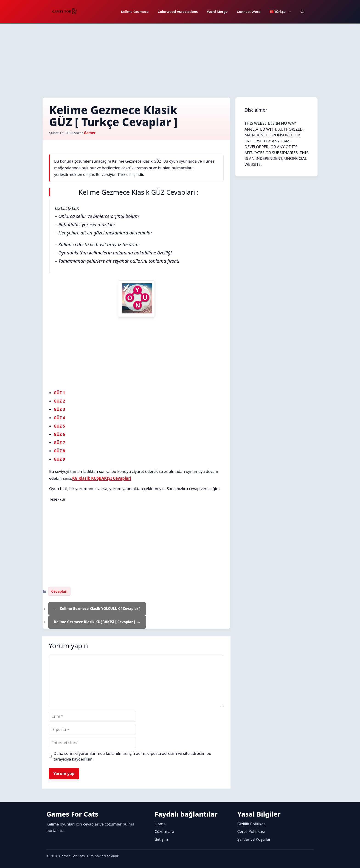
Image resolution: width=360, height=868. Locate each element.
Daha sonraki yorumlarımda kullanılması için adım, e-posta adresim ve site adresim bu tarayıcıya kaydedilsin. (133, 756)
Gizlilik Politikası (252, 824)
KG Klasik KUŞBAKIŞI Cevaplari (102, 478)
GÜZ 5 (59, 426)
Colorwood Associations (178, 11)
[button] (302, 11)
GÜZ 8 (59, 451)
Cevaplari (59, 591)
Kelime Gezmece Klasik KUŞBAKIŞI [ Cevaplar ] (94, 622)
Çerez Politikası (251, 831)
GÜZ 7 (59, 443)
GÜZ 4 (59, 418)
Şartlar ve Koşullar (254, 839)
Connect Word (249, 11)
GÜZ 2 (59, 401)
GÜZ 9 (59, 459)
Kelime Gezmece (135, 11)
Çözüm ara (164, 831)
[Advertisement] (180, 58)
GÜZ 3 (59, 409)
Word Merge (217, 11)
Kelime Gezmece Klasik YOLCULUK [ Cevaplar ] (100, 609)
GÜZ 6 (59, 434)
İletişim (161, 839)
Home (160, 824)
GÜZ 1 (59, 393)
